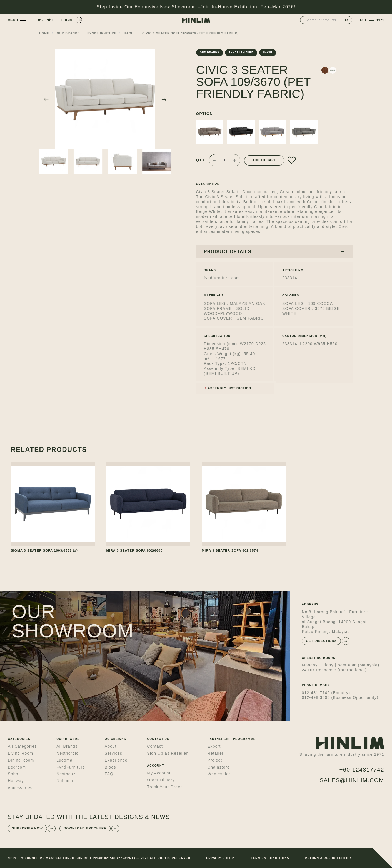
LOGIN (72, 20)
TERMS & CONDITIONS (270, 858)
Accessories (20, 788)
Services (113, 753)
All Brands (67, 746)
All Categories (22, 746)
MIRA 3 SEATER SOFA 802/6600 (135, 550)
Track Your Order (164, 787)
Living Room (20, 753)
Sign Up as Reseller (167, 753)
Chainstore (219, 767)
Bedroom (17, 767)
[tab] (274, 252)
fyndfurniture (102, 33)
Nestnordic (67, 753)
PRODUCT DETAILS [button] (274, 252)
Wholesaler (219, 774)
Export (214, 746)
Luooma (64, 760)
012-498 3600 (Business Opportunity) (340, 698)
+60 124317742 (362, 770)
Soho (13, 774)
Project (215, 760)
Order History (161, 780)
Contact (155, 746)
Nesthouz (66, 774)
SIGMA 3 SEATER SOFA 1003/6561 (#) (44, 550)
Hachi (129, 33)
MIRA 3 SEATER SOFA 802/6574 (230, 550)
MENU (13, 20)
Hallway (16, 781)
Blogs (110, 767)
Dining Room (21, 760)
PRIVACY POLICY (221, 858)
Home (44, 33)
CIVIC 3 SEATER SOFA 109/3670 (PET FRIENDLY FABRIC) (190, 33)
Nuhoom (65, 781)
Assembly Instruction (228, 388)
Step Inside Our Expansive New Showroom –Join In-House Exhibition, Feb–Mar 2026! (196, 7)
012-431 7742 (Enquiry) (326, 693)
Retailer (216, 753)
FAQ (109, 774)
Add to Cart (264, 160)
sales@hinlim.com (352, 780)
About (111, 746)
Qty (201, 160)
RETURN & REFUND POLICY (329, 858)
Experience (116, 760)
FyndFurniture (71, 767)
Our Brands (68, 33)
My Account (159, 773)
